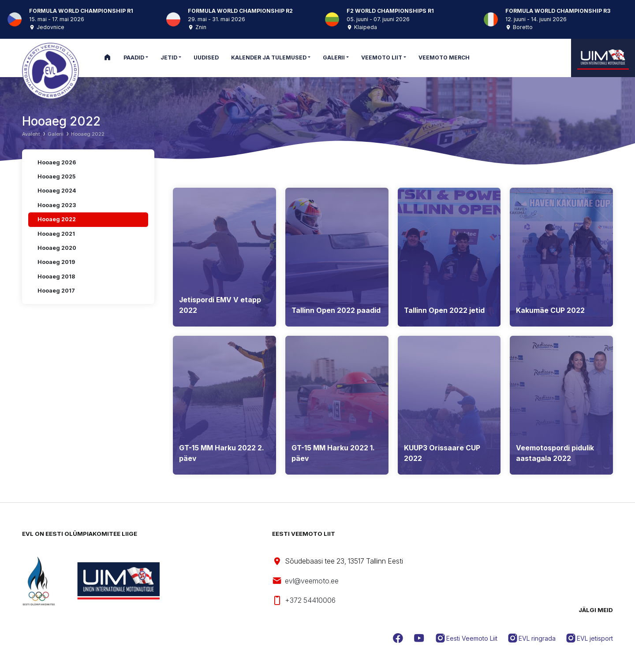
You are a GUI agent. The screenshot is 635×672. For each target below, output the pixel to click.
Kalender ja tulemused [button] (269, 58)
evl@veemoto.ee (305, 581)
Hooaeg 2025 (56, 176)
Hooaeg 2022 (88, 134)
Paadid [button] (134, 58)
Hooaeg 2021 (56, 234)
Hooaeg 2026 (57, 162)
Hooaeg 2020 (57, 248)
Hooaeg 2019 (56, 262)
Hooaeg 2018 (56, 277)
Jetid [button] (169, 58)
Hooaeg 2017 (56, 291)
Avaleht (31, 134)
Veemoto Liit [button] (382, 58)
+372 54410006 (304, 601)
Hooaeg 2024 (57, 191)
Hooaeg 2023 (57, 205)
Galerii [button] (334, 58)
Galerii (56, 134)
